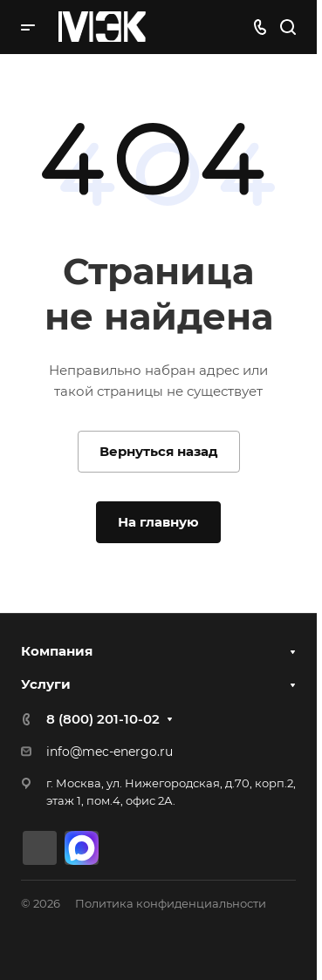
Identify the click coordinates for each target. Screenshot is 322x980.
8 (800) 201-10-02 (103, 719)
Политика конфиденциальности (171, 903)
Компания (57, 651)
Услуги (46, 684)
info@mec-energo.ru (110, 752)
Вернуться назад (159, 451)
